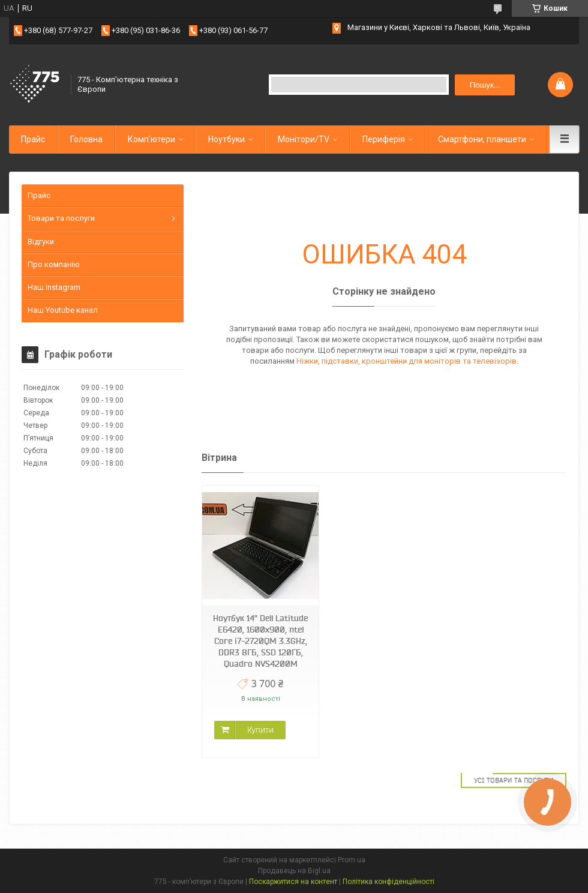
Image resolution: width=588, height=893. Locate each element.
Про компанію (54, 264)
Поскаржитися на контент (293, 882)
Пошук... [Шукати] (485, 85)
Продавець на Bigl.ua (294, 871)
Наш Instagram (54, 287)
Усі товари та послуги (514, 780)
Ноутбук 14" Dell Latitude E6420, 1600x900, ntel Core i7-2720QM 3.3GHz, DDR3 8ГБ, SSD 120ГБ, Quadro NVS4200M (260, 641)
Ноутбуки (226, 139)
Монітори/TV (304, 139)
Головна (86, 139)
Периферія (384, 139)
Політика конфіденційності (388, 882)
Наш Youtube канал (63, 310)
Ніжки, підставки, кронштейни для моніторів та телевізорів (406, 361)
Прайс (33, 139)
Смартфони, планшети (482, 139)
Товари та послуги (61, 218)
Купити (260, 730)
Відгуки (41, 242)
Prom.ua (352, 860)
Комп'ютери (151, 139)
